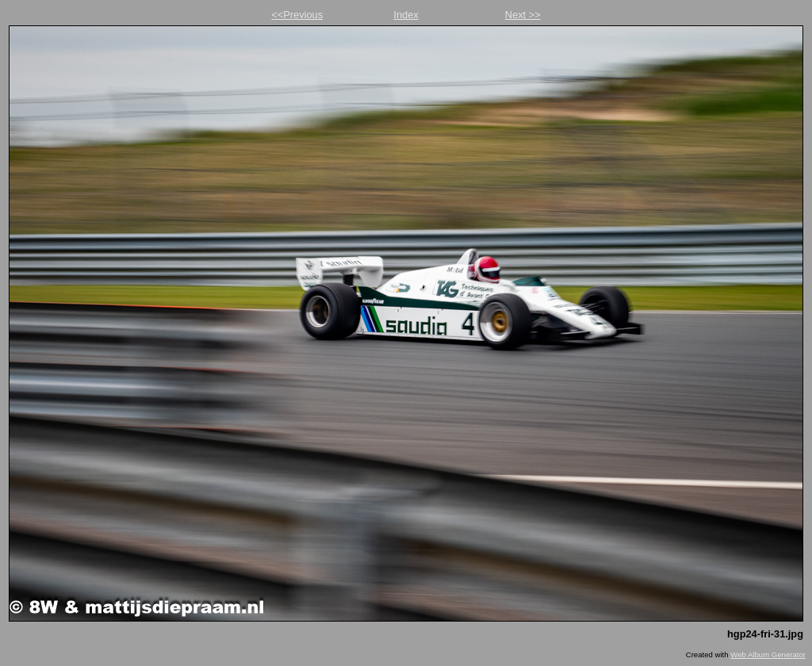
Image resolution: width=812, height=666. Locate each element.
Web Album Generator (768, 655)
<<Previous (297, 15)
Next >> (523, 15)
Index (406, 15)
